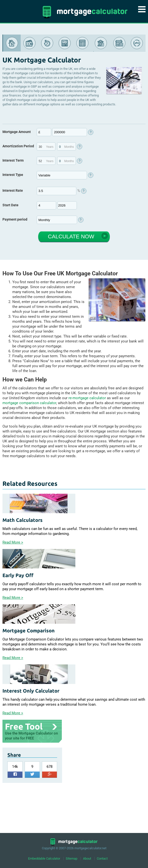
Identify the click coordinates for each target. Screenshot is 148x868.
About (87, 859)
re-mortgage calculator (87, 397)
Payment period (15, 219)
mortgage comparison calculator (29, 402)
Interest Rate (13, 190)
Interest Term (13, 160)
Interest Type (13, 175)
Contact (102, 859)
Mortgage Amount (17, 132)
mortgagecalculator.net (90, 848)
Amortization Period (18, 146)
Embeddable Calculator (44, 859)
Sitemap (72, 859)
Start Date (10, 205)
